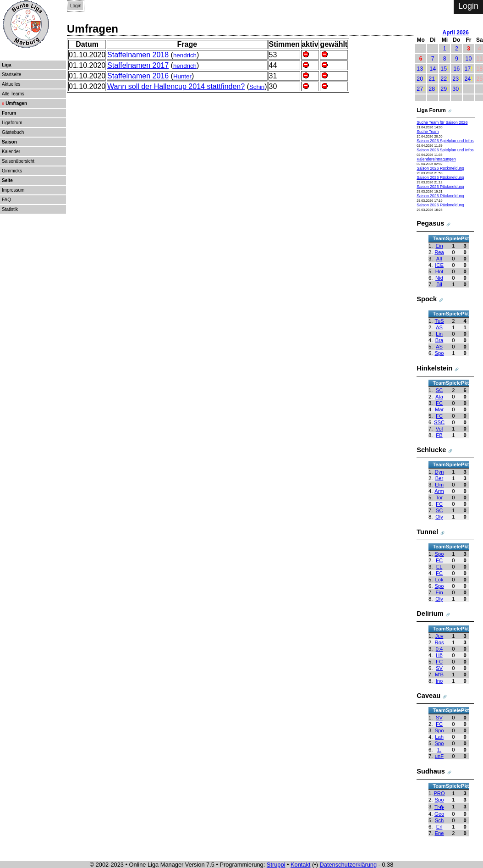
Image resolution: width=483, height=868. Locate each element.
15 (444, 69)
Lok (439, 580)
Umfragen (16, 103)
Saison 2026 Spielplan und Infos (445, 141)
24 (467, 79)
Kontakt (300, 865)
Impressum (13, 190)
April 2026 (456, 33)
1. (439, 750)
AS (439, 327)
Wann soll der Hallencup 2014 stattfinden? (176, 86)
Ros (439, 642)
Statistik (10, 209)
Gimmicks (12, 171)
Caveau (428, 696)
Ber (439, 478)
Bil (439, 284)
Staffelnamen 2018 (138, 55)
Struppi (276, 865)
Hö (439, 655)
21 (432, 79)
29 (444, 89)
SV (439, 668)
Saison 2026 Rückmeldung (440, 168)
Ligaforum (12, 123)
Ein (439, 246)
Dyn (439, 472)
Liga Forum (431, 110)
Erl (439, 827)
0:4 (439, 649)
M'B (439, 674)
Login (76, 6)
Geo (439, 814)
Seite (7, 180)
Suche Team (428, 132)
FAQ (6, 200)
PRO (439, 793)
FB (439, 435)
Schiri (257, 87)
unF (439, 756)
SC (439, 390)
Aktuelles (11, 84)
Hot (439, 271)
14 (433, 69)
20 (420, 79)
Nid (439, 278)
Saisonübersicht (18, 161)
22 (444, 79)
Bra (439, 340)
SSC (439, 422)
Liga (7, 65)
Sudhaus (431, 771)
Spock (427, 299)
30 (456, 89)
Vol (439, 429)
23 (456, 79)
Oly (439, 517)
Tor (439, 498)
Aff (439, 259)
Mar (439, 409)
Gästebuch (13, 132)
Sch (439, 820)
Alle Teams (13, 94)
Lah (439, 737)
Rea (439, 252)
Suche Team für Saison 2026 (442, 122)
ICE (439, 265)
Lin (439, 334)
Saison (9, 142)
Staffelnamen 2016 (138, 76)
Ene (439, 833)
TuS (439, 321)
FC (439, 403)
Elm (439, 485)
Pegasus (430, 223)
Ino (439, 681)
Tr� (439, 807)
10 (468, 59)
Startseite (11, 75)
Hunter (182, 76)
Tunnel (427, 532)
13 (420, 69)
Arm (439, 491)
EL (439, 567)
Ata (439, 397)
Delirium (430, 614)
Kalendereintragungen (436, 159)
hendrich (185, 55)
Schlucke (431, 450)
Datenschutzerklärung (348, 865)
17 (467, 69)
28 (432, 89)
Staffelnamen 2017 (138, 65)
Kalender (11, 152)
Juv (439, 636)
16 (456, 69)
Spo (439, 353)
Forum (9, 113)
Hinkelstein (434, 368)
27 (420, 89)
